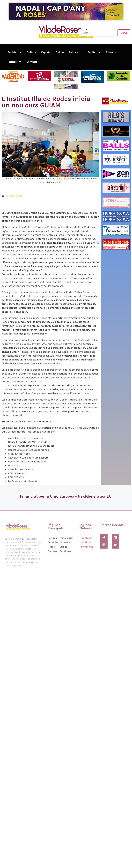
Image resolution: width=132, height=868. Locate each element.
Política (76, 52)
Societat (15, 52)
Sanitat (94, 52)
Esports (46, 52)
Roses (112, 52)
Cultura (31, 52)
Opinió (60, 52)
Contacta (32, 62)
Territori (14, 62)
